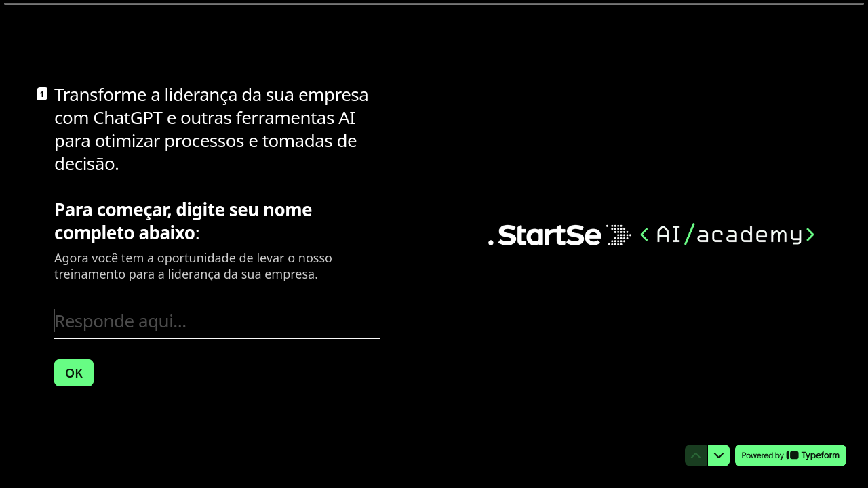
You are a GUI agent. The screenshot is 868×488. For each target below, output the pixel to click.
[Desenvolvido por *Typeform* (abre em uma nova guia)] (791, 455)
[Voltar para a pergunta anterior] (696, 455)
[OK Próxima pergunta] (74, 372)
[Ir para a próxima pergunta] (719, 455)
